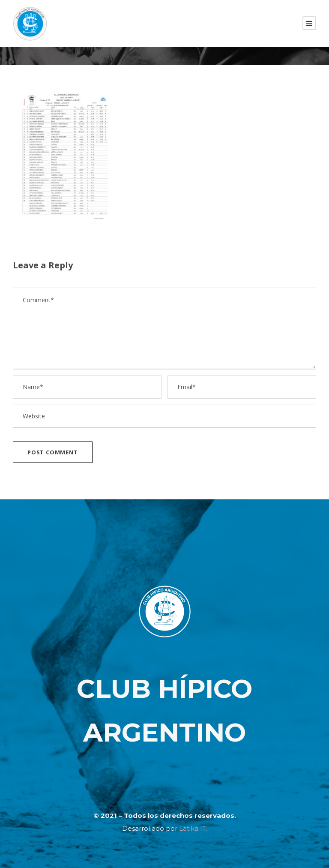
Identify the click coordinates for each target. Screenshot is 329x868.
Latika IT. (193, 828)
